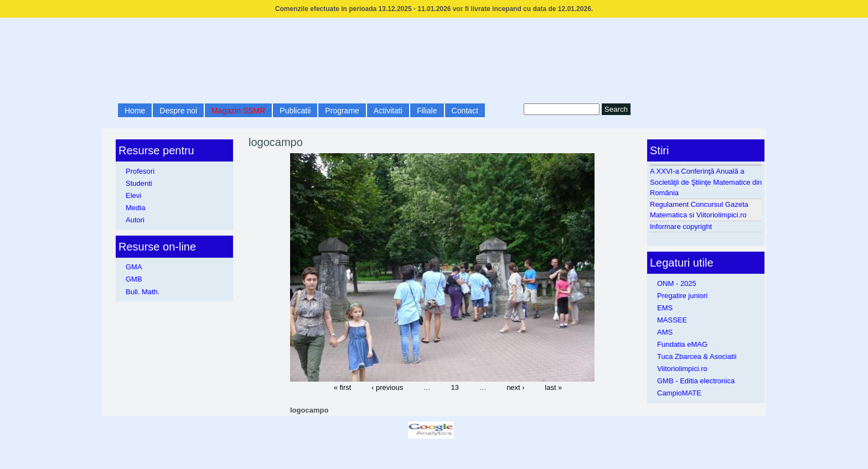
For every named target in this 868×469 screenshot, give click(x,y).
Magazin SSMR (238, 111)
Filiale (427, 111)
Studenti (139, 183)
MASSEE (672, 320)
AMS (665, 332)
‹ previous (387, 387)
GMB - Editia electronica (696, 381)
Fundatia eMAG (682, 344)
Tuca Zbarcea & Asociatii (697, 356)
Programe (342, 111)
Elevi (133, 196)
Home (135, 111)
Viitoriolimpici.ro (682, 369)
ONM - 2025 (677, 283)
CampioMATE (679, 393)
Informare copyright (681, 226)
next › (516, 387)
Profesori (140, 171)
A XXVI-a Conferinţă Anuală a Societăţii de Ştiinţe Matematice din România (706, 182)
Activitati (388, 111)
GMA (134, 267)
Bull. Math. (143, 292)
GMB (134, 279)
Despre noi (178, 111)
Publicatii (295, 111)
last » (553, 387)
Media (135, 208)
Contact (465, 111)
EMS (665, 308)
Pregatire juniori (682, 296)
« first (343, 387)
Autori (135, 220)
